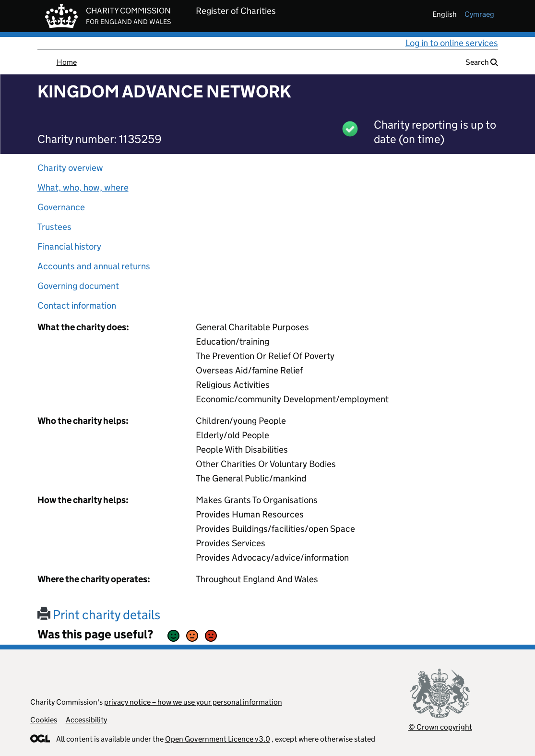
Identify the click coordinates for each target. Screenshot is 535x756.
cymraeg (479, 14)
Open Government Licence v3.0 (218, 739)
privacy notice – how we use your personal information (193, 702)
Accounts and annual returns (94, 266)
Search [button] (482, 62)
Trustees (54, 227)
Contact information (77, 306)
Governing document (78, 286)
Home (67, 62)
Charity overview (70, 168)
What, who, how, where (83, 187)
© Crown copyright (440, 727)
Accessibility (86, 720)
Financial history (69, 246)
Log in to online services (452, 43)
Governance (61, 207)
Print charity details (99, 615)
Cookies (44, 720)
